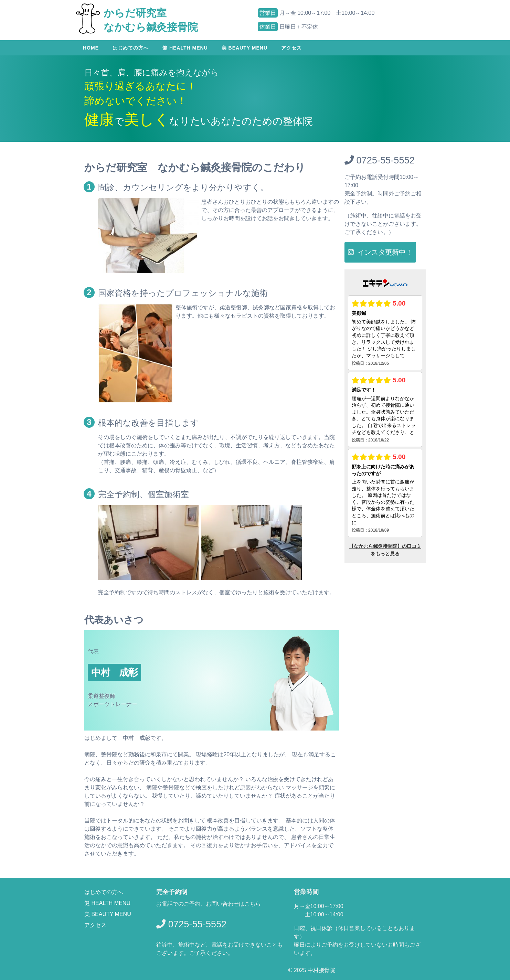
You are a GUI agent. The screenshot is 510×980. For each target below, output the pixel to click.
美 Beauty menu (245, 48)
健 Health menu (185, 48)
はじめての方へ (131, 48)
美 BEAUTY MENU (108, 914)
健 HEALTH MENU (107, 903)
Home (91, 48)
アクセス (291, 48)
